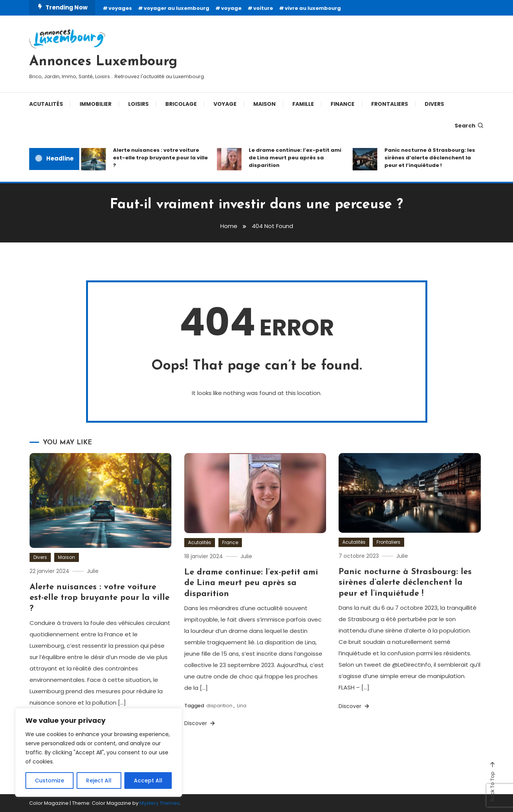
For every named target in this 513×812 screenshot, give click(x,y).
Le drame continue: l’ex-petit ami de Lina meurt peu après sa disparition (295, 158)
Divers (434, 104)
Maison (264, 104)
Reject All (99, 781)
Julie (93, 571)
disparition (219, 706)
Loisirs (138, 104)
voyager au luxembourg (176, 8)
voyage (231, 8)
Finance (343, 104)
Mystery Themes (160, 803)
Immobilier (96, 104)
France (230, 542)
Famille (303, 104)
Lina (242, 706)
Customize (49, 781)
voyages (120, 8)
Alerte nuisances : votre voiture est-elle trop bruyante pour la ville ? (160, 158)
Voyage (225, 104)
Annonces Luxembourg (103, 62)
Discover (200, 723)
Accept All (148, 781)
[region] (99, 752)
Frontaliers (390, 104)
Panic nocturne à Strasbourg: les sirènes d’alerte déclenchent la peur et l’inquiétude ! (430, 158)
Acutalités (46, 104)
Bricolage (181, 104)
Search (469, 126)
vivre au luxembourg (313, 8)
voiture (263, 8)
